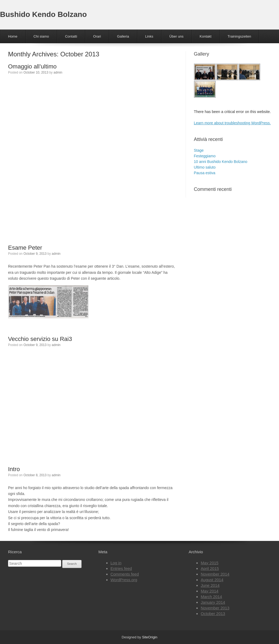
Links (149, 36)
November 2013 (215, 608)
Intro (14, 469)
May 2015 (210, 563)
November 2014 (215, 574)
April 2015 (210, 568)
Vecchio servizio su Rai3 (40, 339)
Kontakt (205, 36)
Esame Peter (25, 248)
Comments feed (125, 574)
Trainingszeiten (239, 36)
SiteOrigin (150, 637)
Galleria (123, 36)
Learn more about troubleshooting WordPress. (232, 123)
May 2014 (210, 591)
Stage (199, 150)
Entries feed (121, 568)
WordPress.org (124, 580)
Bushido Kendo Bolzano (43, 14)
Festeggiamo (205, 156)
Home (13, 36)
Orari (97, 36)
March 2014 (211, 597)
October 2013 (213, 614)
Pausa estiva (205, 173)
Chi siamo (41, 36)
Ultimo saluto (205, 167)
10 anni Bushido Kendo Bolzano (221, 162)
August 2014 (212, 580)
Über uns (176, 36)
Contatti (71, 36)
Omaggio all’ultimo (32, 66)
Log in (116, 563)
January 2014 (213, 602)
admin (58, 72)
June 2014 (210, 585)
